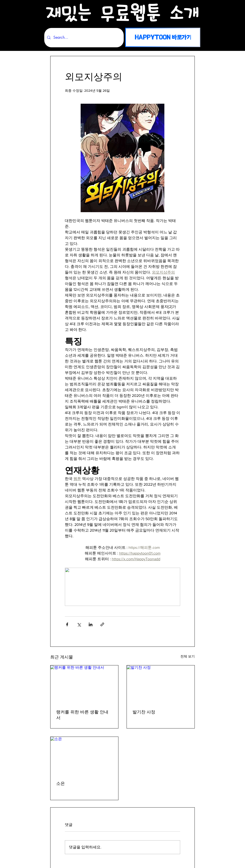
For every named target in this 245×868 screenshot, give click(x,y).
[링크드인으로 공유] (91, 624)
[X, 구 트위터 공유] (79, 624)
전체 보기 (188, 656)
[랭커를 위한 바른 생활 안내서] (84, 684)
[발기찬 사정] (161, 684)
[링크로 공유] (102, 624)
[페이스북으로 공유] (67, 624)
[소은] (84, 756)
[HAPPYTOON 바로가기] (163, 37)
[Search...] (84, 38)
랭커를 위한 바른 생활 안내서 (82, 715)
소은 (61, 784)
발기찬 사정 (144, 712)
